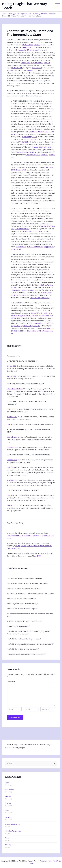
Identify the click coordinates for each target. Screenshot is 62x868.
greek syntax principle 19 (13, 824)
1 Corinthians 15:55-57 (15, 389)
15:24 (13, 134)
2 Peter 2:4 (27, 326)
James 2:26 (34, 50)
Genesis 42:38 (37, 147)
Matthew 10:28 (28, 45)
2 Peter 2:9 (11, 505)
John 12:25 (32, 47)
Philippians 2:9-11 (24, 316)
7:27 (49, 132)
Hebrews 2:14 (37, 536)
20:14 (9, 538)
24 (21, 326)
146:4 (40, 231)
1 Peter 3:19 (48, 316)
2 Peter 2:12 (33, 290)
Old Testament (10, 790)
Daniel (7, 810)
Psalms (7, 783)
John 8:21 (17, 326)
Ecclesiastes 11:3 (40, 323)
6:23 (48, 63)
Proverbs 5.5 (42, 132)
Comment (11, 682)
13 (39, 326)
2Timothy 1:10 (27, 536)
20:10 (25, 295)
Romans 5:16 (12, 70)
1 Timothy (8, 845)
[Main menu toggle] (58, 6)
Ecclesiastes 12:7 (23, 50)
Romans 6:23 (11, 376)
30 (30, 231)
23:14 (17, 134)
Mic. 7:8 (23, 546)
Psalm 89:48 (29, 152)
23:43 (29, 247)
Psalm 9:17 (33, 132)
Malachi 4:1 (24, 290)
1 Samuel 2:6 (20, 152)
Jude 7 (35, 326)
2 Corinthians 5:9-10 (34, 331)
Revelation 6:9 (16, 249)
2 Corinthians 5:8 (37, 247)
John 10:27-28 (42, 285)
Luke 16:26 (10, 495)
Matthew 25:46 (46, 293)
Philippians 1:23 (21, 170)
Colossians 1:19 (36, 316)
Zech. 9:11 (30, 546)
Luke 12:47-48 (35, 298)
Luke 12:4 (37, 45)
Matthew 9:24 (46, 226)
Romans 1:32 (37, 68)
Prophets (8, 803)
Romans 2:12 (45, 298)
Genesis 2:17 (25, 63)
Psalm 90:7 (16, 68)
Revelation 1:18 (48, 536)
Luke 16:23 (34, 139)
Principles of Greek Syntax (13, 831)
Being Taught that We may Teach (25, 6)
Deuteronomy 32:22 (29, 137)
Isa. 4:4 (17, 546)
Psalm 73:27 (16, 290)
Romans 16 (9, 817)
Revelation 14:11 (17, 295)
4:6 (12, 318)
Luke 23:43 (37, 556)
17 (45, 63)
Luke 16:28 (24, 142)
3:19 (32, 63)
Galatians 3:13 (32, 70)
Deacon (7, 838)
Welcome (8, 796)
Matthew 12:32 (45, 546)
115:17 (35, 231)
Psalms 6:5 (25, 231)
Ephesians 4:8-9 (36, 313)
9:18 (52, 132)
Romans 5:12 (39, 63)
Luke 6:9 (25, 47)
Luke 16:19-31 (21, 247)
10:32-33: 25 (18, 331)
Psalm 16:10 (47, 147)
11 (21, 68)
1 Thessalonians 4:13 (22, 229)
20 (43, 316)
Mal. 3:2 (37, 546)
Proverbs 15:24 (12, 417)
